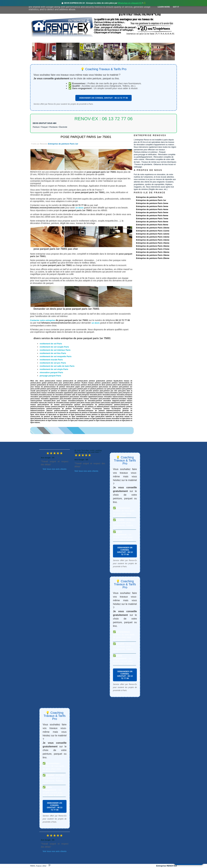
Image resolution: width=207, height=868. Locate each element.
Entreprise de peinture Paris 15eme (153, 243)
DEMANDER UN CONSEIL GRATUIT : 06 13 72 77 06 (103, 98)
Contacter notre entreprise (43, 320)
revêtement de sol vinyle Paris (54, 369)
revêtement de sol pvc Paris (53, 363)
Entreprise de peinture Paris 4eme (152, 209)
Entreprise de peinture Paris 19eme (153, 255)
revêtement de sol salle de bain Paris (57, 366)
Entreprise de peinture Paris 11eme (153, 231)
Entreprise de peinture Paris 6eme (152, 215)
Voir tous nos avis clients (55, 469)
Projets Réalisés (99, 40)
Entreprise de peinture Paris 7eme (152, 219)
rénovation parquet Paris (51, 372)
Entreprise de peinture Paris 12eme (153, 234)
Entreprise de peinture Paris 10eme (153, 228)
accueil (38, 40)
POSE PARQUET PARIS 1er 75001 (86, 137)
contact (148, 40)
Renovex (55, 40)
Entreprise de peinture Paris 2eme (152, 203)
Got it (176, 7)
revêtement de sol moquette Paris (55, 356)
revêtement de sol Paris (51, 344)
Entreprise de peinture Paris (149, 197)
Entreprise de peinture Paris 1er (63, 144)
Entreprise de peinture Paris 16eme (153, 246)
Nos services (74, 40)
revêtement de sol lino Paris (53, 353)
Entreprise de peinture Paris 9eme (152, 225)
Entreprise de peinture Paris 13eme (153, 237)
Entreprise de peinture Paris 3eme (152, 206)
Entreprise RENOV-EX (167, 866)
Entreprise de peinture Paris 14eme (153, 240)
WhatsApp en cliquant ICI (130, 3)
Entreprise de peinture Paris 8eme (152, 222)
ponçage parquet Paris (50, 376)
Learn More (164, 7)
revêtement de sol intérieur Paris (55, 350)
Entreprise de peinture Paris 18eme (153, 252)
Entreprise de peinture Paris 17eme (153, 249)
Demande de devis (126, 40)
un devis (80, 208)
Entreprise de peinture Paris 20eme (153, 258)
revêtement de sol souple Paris (54, 347)
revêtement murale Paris (51, 360)
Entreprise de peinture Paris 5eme (152, 212)
